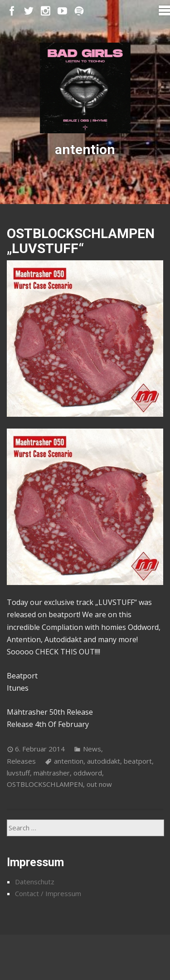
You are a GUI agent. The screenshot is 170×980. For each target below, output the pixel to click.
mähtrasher (52, 773)
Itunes (18, 688)
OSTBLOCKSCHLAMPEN (45, 784)
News (92, 749)
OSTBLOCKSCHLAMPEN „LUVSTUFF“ (81, 241)
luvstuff (18, 773)
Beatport (22, 676)
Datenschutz (35, 882)
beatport (138, 761)
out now (99, 784)
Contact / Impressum (48, 893)
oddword (88, 773)
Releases (21, 761)
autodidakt (104, 761)
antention (69, 761)
